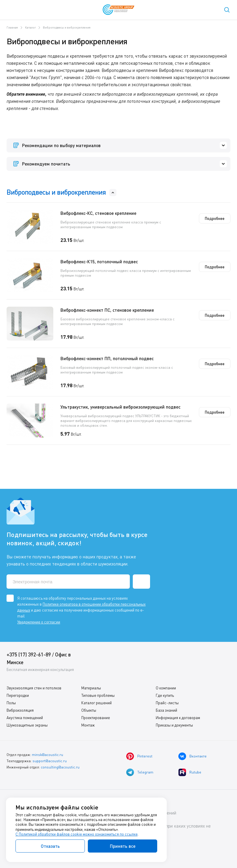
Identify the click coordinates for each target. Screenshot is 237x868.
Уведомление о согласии (39, 622)
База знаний (166, 710)
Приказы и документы (174, 725)
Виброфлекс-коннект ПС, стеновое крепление (107, 310)
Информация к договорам (178, 718)
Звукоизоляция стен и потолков (34, 688)
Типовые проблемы (98, 695)
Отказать (50, 846)
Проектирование (96, 718)
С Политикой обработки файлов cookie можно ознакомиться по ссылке (77, 834)
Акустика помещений (25, 718)
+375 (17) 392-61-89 (29, 654)
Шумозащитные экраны (27, 725)
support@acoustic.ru (50, 761)
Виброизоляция (20, 710)
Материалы (91, 688)
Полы (11, 703)
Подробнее (215, 218)
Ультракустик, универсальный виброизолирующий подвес (120, 407)
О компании (166, 688)
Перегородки (18, 695)
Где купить (165, 695)
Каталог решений (96, 703)
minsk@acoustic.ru (47, 755)
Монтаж (88, 725)
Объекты (89, 710)
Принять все (123, 846)
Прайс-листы (167, 703)
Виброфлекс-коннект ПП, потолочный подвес (107, 358)
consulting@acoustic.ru (60, 767)
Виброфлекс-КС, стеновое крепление (98, 213)
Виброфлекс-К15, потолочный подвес (99, 261)
